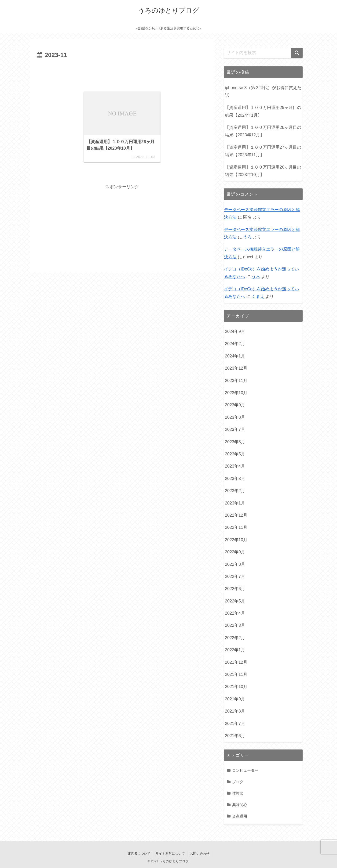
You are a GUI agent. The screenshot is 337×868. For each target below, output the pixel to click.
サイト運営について (170, 854)
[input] (263, 53)
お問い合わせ (200, 854)
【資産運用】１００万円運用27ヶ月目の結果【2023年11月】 (263, 151)
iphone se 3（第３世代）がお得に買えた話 (263, 91)
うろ (247, 237)
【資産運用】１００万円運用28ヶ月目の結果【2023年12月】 (263, 131)
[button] (297, 53)
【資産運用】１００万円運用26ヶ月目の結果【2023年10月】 (263, 171)
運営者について (139, 854)
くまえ (258, 296)
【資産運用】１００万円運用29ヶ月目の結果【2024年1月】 (263, 111)
